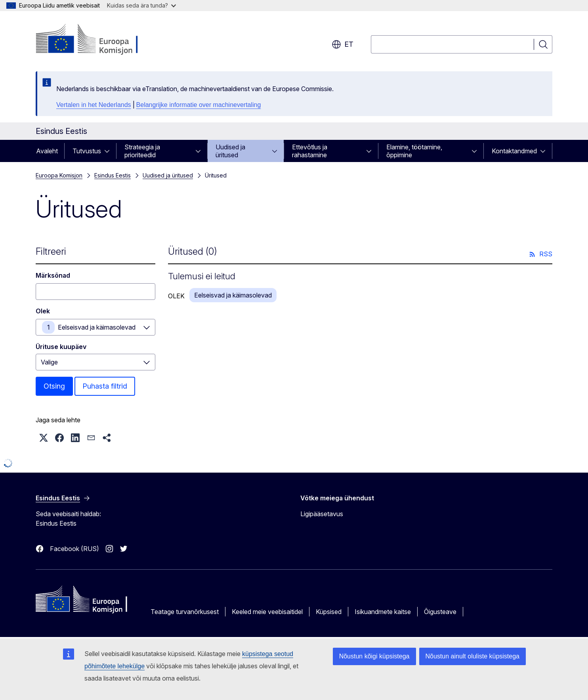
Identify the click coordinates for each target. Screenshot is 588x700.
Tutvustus (87, 151)
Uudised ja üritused (230, 151)
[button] (44, 438)
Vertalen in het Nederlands (94, 105)
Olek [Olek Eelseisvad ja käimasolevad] (43, 311)
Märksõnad (53, 275)
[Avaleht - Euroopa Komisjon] (100, 40)
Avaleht (47, 151)
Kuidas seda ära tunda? (141, 5)
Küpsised (329, 612)
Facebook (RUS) (74, 549)
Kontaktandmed (514, 151)
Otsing (54, 386)
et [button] (343, 44)
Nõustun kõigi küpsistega (374, 656)
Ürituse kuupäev (61, 347)
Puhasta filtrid (105, 386)
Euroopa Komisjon (59, 175)
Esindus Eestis (113, 175)
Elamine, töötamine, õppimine (414, 151)
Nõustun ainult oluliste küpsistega (472, 656)
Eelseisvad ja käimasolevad (97, 327)
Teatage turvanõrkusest (185, 612)
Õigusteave (440, 612)
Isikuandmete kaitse (383, 612)
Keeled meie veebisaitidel (267, 612)
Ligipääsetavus (322, 514)
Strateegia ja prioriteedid (142, 151)
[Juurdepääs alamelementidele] (109, 151)
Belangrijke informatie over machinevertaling (199, 105)
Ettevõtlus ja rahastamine (310, 151)
